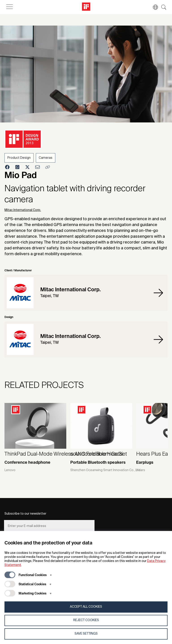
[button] (153, 7)
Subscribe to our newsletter (25, 514)
